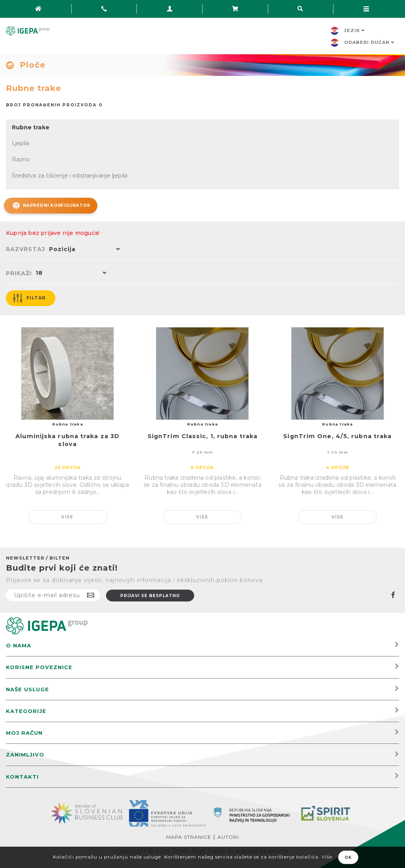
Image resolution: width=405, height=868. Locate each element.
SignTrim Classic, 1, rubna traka (202, 435)
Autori (228, 836)
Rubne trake (30, 127)
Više (67, 516)
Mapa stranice (189, 836)
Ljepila (21, 143)
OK (348, 858)
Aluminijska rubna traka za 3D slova (67, 439)
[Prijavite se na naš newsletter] (53, 594)
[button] (83, 249)
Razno (21, 159)
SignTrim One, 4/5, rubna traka (337, 435)
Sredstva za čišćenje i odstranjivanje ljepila (69, 175)
